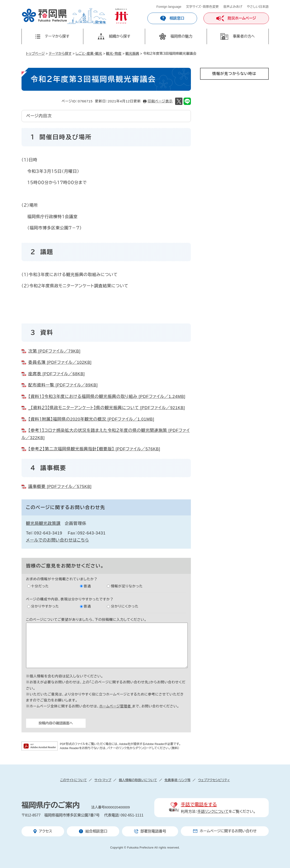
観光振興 (132, 53)
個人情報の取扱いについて (138, 780)
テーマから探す (60, 53)
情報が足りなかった (127, 586)
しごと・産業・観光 (89, 53)
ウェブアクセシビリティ (214, 780)
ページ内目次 (39, 116)
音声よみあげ (233, 7)
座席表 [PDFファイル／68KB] (57, 374)
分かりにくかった (125, 606)
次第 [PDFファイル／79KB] (54, 351)
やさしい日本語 (258, 7)
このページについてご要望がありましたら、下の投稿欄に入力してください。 (86, 620)
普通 (87, 586)
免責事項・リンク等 (178, 780)
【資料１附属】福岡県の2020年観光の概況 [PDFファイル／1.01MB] (91, 419)
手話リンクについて (213, 812)
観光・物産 (114, 53)
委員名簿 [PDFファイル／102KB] (60, 362)
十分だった (40, 586)
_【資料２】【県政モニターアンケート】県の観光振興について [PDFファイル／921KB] (107, 408)
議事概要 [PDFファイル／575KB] (60, 487)
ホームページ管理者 (116, 706)
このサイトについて (73, 780)
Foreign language (169, 7)
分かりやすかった (45, 606)
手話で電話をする (199, 805)
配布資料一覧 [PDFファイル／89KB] (63, 385)
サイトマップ (103, 780)
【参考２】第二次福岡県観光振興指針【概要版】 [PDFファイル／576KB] (94, 449)
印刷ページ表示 (160, 101)
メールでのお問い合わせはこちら (58, 540)
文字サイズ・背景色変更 (202, 7)
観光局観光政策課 (43, 523)
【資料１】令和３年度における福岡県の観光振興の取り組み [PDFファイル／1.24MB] (107, 397)
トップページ (35, 53)
